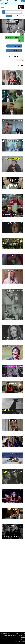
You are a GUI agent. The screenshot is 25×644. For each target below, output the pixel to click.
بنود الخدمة (22, 640)
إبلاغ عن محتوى (17, 642)
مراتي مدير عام (17, 50)
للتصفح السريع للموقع (20, 16)
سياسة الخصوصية (15, 640)
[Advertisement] (12, 587)
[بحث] (3, 12)
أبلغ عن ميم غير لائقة (20, 60)
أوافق (23, 1)
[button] (21, 41)
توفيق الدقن (18, 46)
